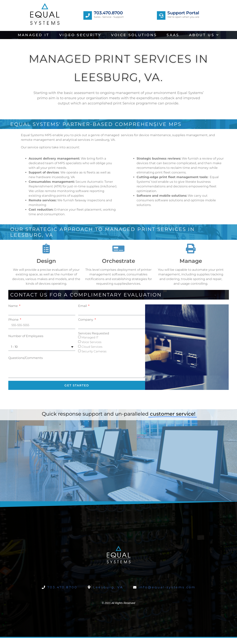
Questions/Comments (26, 358)
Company (86, 320)
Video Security (80, 35)
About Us (204, 35)
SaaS (173, 35)
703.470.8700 (108, 13)
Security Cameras (94, 351)
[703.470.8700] (88, 15)
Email (83, 306)
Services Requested (94, 333)
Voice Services (91, 342)
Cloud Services (92, 347)
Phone (14, 320)
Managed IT (34, 35)
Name (13, 306)
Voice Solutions (134, 35)
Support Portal (183, 13)
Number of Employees (26, 336)
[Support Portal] (161, 15)
